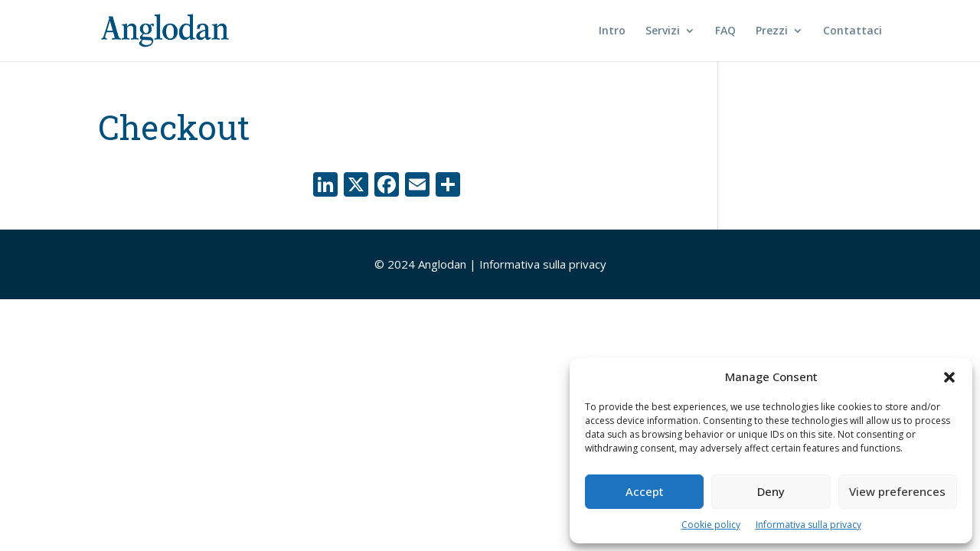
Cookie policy (711, 525)
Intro (612, 31)
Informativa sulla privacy (808, 525)
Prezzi (772, 31)
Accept (645, 491)
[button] (949, 377)
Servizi (663, 31)
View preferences (897, 491)
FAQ (725, 31)
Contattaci (853, 31)
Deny (771, 491)
